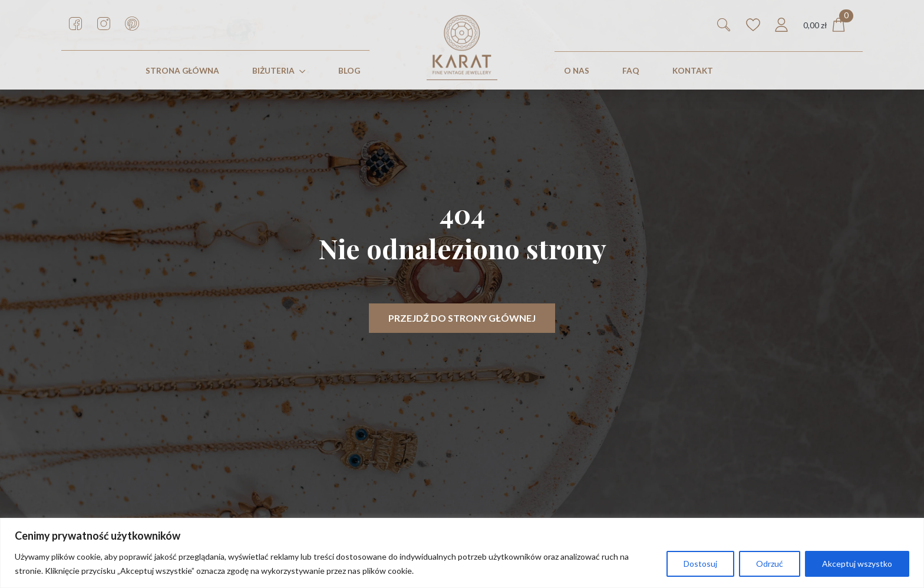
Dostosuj (700, 564)
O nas (577, 71)
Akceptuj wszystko (857, 564)
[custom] (75, 24)
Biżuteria (273, 71)
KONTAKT (693, 71)
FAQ (631, 71)
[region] (462, 553)
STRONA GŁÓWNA (182, 71)
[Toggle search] (724, 25)
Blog (349, 71)
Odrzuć (770, 564)
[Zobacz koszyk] (824, 25)
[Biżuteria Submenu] (305, 71)
